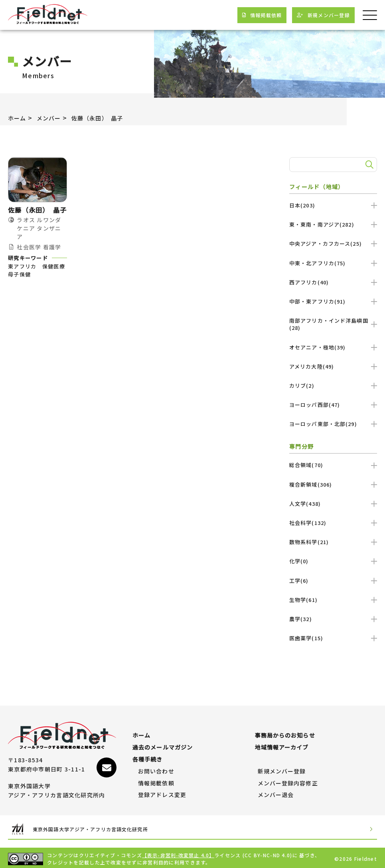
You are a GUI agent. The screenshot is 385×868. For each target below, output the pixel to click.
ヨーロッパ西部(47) (333, 405)
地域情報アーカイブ (282, 744)
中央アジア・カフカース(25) (333, 244)
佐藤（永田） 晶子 (107, 118)
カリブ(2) (333, 386)
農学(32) (333, 619)
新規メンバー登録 (282, 767)
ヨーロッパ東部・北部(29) (333, 424)
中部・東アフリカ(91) (333, 301)
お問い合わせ (156, 767)
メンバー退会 (276, 791)
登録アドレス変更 (162, 791)
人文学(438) (333, 504)
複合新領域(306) (333, 484)
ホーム (18, 118)
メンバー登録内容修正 (288, 779)
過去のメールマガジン (163, 744)
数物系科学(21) (333, 542)
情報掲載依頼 (156, 779)
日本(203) (333, 205)
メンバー (53, 118)
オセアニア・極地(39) (333, 347)
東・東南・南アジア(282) (333, 224)
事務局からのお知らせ (285, 732)
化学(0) (333, 561)
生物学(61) (333, 600)
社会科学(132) (333, 523)
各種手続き (148, 756)
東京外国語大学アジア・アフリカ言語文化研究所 (97, 826)
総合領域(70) (333, 465)
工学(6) (333, 581)
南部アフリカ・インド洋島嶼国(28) (333, 324)
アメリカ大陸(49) (333, 366)
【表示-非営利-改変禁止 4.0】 (179, 853)
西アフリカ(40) (333, 282)
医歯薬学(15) (333, 638)
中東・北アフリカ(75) (333, 263)
